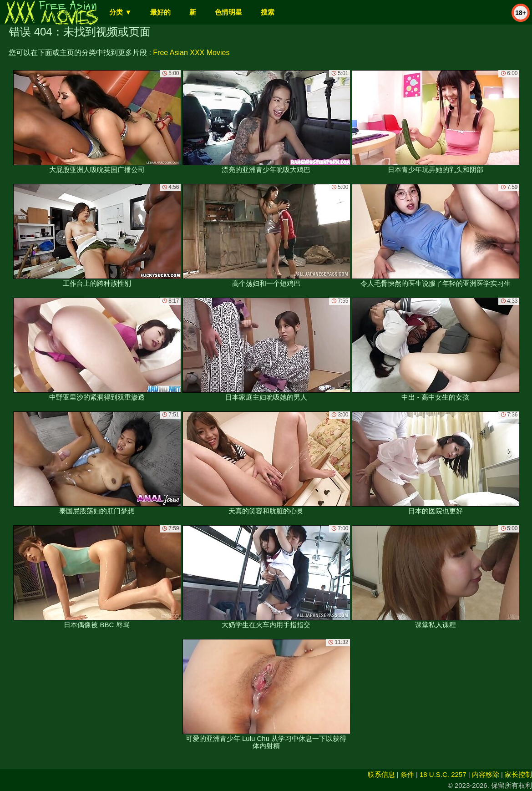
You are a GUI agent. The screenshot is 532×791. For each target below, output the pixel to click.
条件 (407, 774)
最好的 (160, 12)
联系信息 (381, 774)
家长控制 (518, 774)
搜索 (268, 12)
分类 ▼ (120, 12)
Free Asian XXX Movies (191, 53)
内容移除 (486, 774)
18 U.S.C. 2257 (443, 774)
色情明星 (228, 12)
